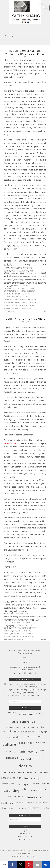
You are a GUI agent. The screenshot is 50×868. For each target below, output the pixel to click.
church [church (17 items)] (43, 732)
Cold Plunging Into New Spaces (25, 693)
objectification (20, 631)
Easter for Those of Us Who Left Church (25, 695)
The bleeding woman (25, 637)
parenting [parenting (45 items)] (11, 790)
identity (15, 271)
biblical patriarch (12, 285)
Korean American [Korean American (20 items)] (11, 778)
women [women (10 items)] (22, 808)
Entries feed (25, 834)
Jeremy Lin (8, 631)
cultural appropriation (15, 625)
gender (7, 271)
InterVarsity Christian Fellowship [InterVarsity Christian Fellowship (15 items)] (20, 772)
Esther (16, 288)
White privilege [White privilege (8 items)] (43, 802)
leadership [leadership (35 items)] (32, 778)
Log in (25, 831)
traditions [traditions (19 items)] (7, 803)
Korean (18, 297)
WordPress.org (25, 839)
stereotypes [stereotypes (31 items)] (34, 797)
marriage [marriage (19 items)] (22, 784)
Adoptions (9, 617)
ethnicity (22, 268)
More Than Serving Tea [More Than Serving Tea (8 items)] (40, 783)
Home (25, 658)
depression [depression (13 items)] (42, 742)
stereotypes (29, 608)
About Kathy (25, 662)
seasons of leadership (14, 305)
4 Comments (9, 265)
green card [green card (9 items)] (39, 757)
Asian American (24, 277)
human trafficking (19, 628)
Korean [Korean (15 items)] (44, 772)
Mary (24, 303)
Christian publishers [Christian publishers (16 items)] (25, 732)
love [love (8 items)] (12, 783)
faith (30, 268)
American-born (11, 619)
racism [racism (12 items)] (43, 789)
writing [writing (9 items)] (46, 808)
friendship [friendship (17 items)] (12, 758)
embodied (8, 288)
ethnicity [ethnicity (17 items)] (11, 751)
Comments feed (25, 836)
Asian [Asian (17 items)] (39, 713)
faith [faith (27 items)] (22, 752)
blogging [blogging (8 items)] (40, 727)
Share (44, 311)
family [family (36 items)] (32, 752)
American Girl (29, 617)
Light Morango (28, 856)
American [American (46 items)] (26, 714)
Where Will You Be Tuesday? (25, 687)
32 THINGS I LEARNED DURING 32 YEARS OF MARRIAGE (25, 684)
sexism (7, 274)
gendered (31, 291)
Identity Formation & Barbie (25, 319)
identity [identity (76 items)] (25, 766)
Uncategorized (26, 274)
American (13, 277)
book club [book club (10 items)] (7, 731)
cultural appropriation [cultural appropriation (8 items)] (33, 736)
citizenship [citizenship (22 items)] (14, 737)
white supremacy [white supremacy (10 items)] (9, 808)
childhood (15, 622)
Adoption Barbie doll (19, 614)
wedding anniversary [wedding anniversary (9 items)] (25, 802)
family (30, 605)
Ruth (34, 303)
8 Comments (9, 602)
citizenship (26, 622)
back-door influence (24, 282)
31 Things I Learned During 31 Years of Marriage (25, 690)
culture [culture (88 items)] (9, 744)
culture (14, 268)
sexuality (14, 274)
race (31, 271)
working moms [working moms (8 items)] (34, 808)
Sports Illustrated (25, 634)
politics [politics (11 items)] (25, 789)
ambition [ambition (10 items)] (12, 713)
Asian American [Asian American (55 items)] (25, 721)
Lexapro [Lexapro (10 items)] (5, 784)
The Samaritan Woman (21, 308)
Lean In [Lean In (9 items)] (46, 777)
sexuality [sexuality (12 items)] (19, 796)
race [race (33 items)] (34, 790)
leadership (24, 271)
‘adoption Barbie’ (11, 443)
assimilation (24, 619)
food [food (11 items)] (42, 751)
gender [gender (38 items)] (26, 758)
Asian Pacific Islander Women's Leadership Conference (20, 280)
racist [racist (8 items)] (9, 796)
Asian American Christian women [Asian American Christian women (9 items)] (20, 727)
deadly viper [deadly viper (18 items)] (26, 743)
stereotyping (10, 637)
